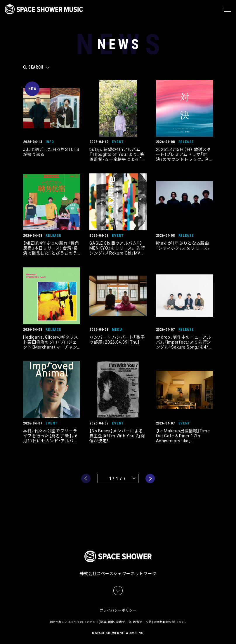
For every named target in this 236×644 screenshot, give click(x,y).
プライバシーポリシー (118, 609)
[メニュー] (228, 9)
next (150, 478)
